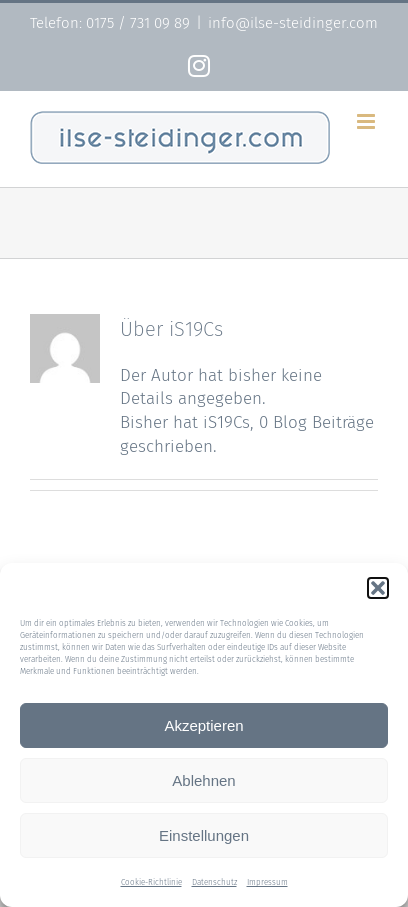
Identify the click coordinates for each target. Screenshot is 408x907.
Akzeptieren (203, 725)
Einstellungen (204, 835)
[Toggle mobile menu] (367, 121)
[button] (378, 588)
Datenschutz (214, 882)
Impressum (267, 882)
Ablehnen (203, 780)
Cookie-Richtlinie (151, 882)
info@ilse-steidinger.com (293, 23)
